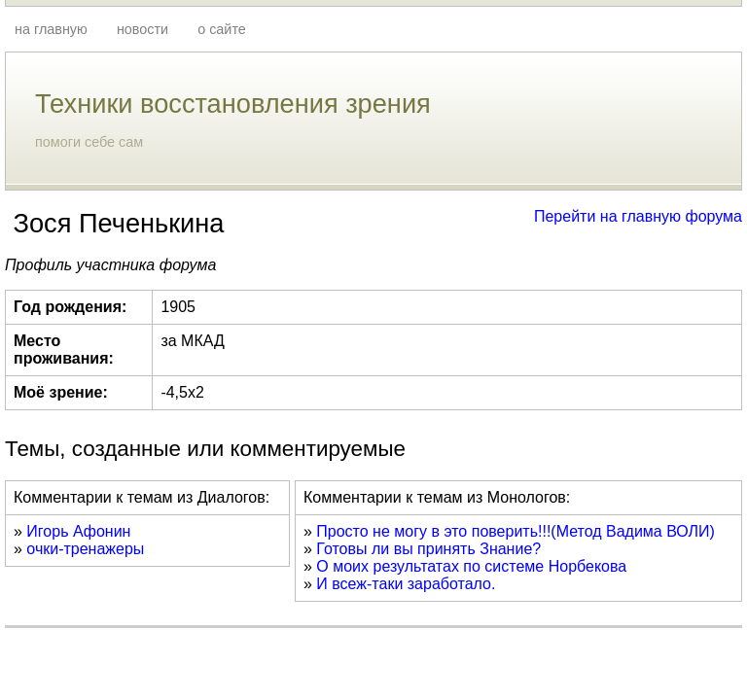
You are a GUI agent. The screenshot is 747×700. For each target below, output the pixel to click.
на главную (51, 29)
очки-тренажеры (85, 549)
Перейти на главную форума (638, 216)
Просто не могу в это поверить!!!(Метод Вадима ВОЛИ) (516, 531)
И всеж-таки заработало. (406, 584)
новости (142, 29)
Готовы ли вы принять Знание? (428, 549)
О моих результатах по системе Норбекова (471, 566)
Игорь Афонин (78, 531)
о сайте (222, 29)
